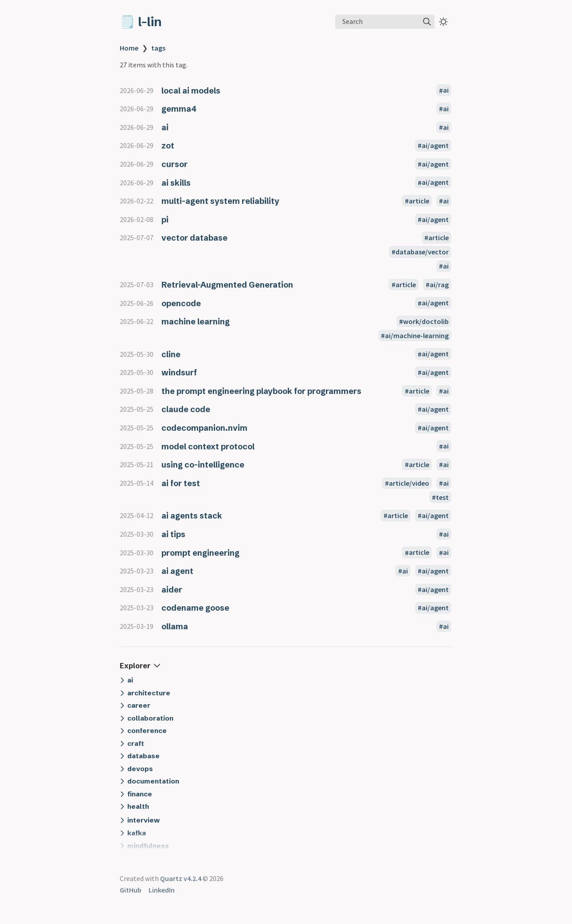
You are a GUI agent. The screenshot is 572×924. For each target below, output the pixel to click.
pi (165, 220)
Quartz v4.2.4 (181, 878)
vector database (194, 238)
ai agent (177, 571)
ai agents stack (192, 516)
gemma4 (179, 109)
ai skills (176, 183)
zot (168, 146)
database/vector (422, 252)
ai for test (181, 483)
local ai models (191, 91)
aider (172, 590)
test (442, 497)
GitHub (131, 890)
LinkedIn (162, 890)
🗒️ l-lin (141, 22)
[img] (427, 22)
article (419, 201)
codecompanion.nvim (204, 428)
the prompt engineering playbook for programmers (261, 391)
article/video (409, 483)
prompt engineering (200, 553)
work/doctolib (426, 321)
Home (129, 48)
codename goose (195, 608)
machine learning (196, 322)
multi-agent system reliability (220, 201)
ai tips (173, 534)
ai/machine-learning (417, 335)
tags (158, 48)
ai (446, 90)
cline (171, 354)
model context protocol (208, 446)
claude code (186, 409)
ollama (175, 626)
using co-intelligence (203, 465)
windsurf (179, 372)
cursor (174, 164)
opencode (181, 303)
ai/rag (439, 285)
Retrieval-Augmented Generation (227, 285)
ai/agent (435, 145)
